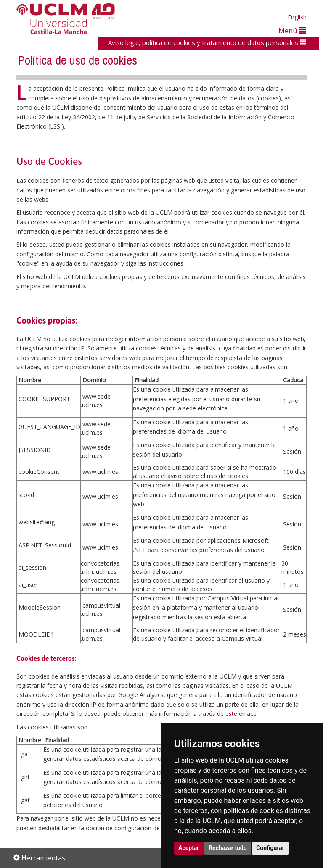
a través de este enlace (225, 714)
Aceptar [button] (189, 848)
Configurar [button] (270, 848)
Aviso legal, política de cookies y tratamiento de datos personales (207, 42)
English (297, 17)
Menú (292, 30)
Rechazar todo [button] (228, 848)
